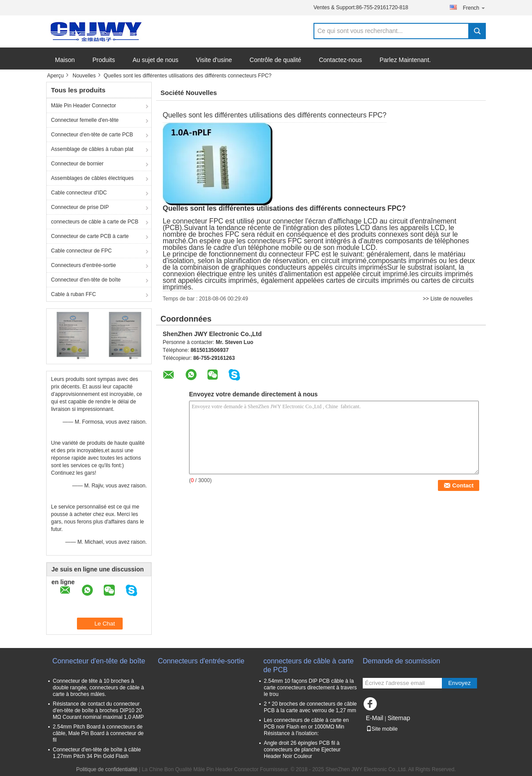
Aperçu (55, 76)
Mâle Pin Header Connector (84, 106)
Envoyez (459, 683)
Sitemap (399, 718)
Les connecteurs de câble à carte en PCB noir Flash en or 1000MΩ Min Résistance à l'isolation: (306, 727)
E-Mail (375, 718)
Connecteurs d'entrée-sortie (84, 265)
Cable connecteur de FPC (81, 251)
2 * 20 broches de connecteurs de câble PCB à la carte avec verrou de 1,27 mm (310, 707)
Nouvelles (84, 76)
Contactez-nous (340, 60)
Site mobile (382, 729)
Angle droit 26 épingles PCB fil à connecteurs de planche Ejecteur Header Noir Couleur (302, 750)
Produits (104, 60)
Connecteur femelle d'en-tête (85, 120)
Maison (65, 60)
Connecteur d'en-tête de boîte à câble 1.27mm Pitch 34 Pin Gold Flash (97, 753)
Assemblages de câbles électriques (92, 178)
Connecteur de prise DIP (80, 207)
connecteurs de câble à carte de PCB (95, 222)
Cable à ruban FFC (73, 294)
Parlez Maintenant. (405, 60)
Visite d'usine (214, 60)
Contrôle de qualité (276, 60)
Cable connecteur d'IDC (79, 193)
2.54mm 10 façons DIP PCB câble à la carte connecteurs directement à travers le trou (310, 688)
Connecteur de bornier (77, 164)
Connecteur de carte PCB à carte (90, 236)
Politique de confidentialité (107, 769)
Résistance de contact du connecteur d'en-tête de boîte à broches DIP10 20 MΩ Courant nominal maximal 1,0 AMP (98, 710)
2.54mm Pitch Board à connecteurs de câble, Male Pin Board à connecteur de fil (98, 733)
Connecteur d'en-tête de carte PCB (92, 135)
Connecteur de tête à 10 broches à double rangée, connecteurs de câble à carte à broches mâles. (98, 688)
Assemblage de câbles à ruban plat (92, 149)
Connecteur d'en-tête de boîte (86, 280)
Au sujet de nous (156, 60)
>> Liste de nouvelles (448, 299)
